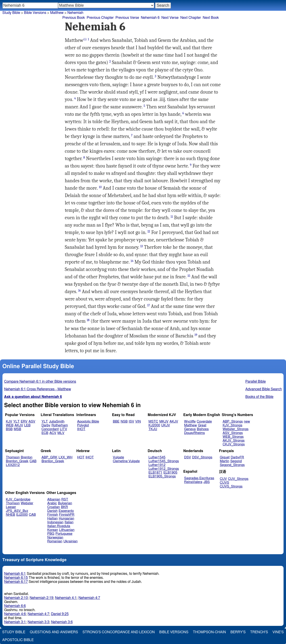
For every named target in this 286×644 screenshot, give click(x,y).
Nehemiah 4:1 (66, 598)
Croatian (54, 507)
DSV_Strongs (202, 457)
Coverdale (204, 422)
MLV (61, 433)
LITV (63, 429)
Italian (69, 522)
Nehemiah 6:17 (16, 582)
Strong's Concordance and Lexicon (119, 632)
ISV (131, 422)
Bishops (203, 429)
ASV (32, 422)
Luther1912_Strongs (164, 469)
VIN (138, 422)
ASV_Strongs (233, 433)
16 (80, 291)
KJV (9, 422)
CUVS (225, 483)
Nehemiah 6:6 (15, 606)
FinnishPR (67, 515)
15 (189, 276)
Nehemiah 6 (150, 18)
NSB (124, 422)
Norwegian (55, 538)
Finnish (53, 515)
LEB (27, 425)
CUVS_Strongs (231, 486)
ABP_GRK (49, 457)
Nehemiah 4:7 (89, 598)
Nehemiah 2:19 (41, 598)
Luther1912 (157, 465)
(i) (85, 39)
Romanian (55, 541)
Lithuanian (67, 530)
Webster (27, 503)
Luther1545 (157, 457)
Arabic (52, 503)
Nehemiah (75, 13)
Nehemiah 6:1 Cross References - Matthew (38, 389)
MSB (17, 429)
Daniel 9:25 (60, 614)
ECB (45, 433)
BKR (64, 507)
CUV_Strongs (238, 479)
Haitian (53, 518)
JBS (206, 482)
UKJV (166, 425)
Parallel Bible (256, 382)
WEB (10, 425)
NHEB (11, 515)
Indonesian (56, 522)
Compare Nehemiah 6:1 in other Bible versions (40, 382)
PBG (51, 534)
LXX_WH (65, 457)
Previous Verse (127, 18)
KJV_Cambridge (18, 499)
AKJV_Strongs (233, 441)
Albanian (54, 499)
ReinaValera (193, 482)
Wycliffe (190, 422)
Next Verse (170, 18)
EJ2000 (22, 515)
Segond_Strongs (232, 465)
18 (88, 320)
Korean (53, 530)
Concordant (50, 429)
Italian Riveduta (59, 526)
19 (196, 335)
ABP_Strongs (233, 422)
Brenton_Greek (17, 461)
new (247, 422)
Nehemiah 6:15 (16, 578)
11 (172, 217)
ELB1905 (170, 473)
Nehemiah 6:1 (15, 574)
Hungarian (66, 518)
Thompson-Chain (209, 632)
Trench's (259, 632)
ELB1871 (156, 473)
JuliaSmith (57, 422)
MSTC (153, 422)
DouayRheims (195, 433)
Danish (53, 511)
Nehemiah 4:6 (15, 614)
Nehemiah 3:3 (38, 622)
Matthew (190, 425)
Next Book (211, 18)
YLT (16, 422)
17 (149, 305)
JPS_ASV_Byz (17, 511)
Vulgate (118, 457)
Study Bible (11, 13)
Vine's (278, 632)
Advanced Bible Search (264, 389)
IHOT (81, 429)
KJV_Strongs (232, 425)
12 (149, 231)
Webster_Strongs (236, 429)
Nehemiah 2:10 (16, 598)
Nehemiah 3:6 (62, 622)
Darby (46, 425)
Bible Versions (35, 13)
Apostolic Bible (18, 640)
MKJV (164, 422)
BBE (116, 422)
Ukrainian (70, 541)
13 (142, 246)
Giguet (225, 457)
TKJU (153, 429)
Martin (225, 461)
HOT (81, 457)
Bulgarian (65, 503)
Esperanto (66, 511)
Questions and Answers (54, 632)
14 (132, 261)
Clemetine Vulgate (126, 461)
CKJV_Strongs (234, 444)
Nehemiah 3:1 (15, 622)
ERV (24, 422)
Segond (236, 461)
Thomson (13, 457)
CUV (223, 479)
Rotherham (60, 425)
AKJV (19, 425)
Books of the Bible (259, 397)
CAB (33, 461)
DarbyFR (238, 457)
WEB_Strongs (233, 437)
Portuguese (64, 534)
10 (100, 187)
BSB (9, 429)
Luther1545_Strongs (164, 461)
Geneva (190, 429)
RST (65, 499)
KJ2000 (154, 425)
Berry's (238, 632)
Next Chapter (191, 18)
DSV (188, 457)
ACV (53, 433)
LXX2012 (13, 465)
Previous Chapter (100, 18)
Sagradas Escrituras (199, 478)
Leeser (11, 507)
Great (202, 425)
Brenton (27, 457)
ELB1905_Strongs (162, 476)
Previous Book (74, 18)
